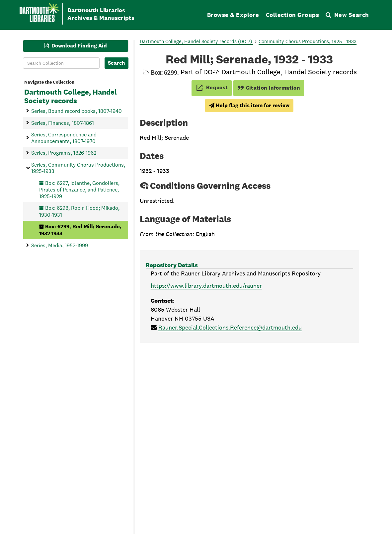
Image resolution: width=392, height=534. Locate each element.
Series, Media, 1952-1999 (60, 245)
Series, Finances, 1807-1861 (63, 123)
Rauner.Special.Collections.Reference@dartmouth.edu (230, 327)
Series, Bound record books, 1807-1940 (77, 111)
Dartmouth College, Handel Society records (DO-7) (196, 41)
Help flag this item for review (249, 105)
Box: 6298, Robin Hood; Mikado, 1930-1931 (79, 211)
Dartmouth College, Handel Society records (71, 97)
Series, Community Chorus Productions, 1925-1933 (78, 168)
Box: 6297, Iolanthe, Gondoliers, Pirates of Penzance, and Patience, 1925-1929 (79, 189)
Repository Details (172, 265)
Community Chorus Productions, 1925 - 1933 (308, 41)
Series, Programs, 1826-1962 (64, 153)
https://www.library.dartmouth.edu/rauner (206, 286)
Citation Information (269, 88)
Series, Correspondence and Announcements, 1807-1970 (64, 138)
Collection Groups (293, 15)
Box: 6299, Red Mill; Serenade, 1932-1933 (80, 230)
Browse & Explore (233, 15)
